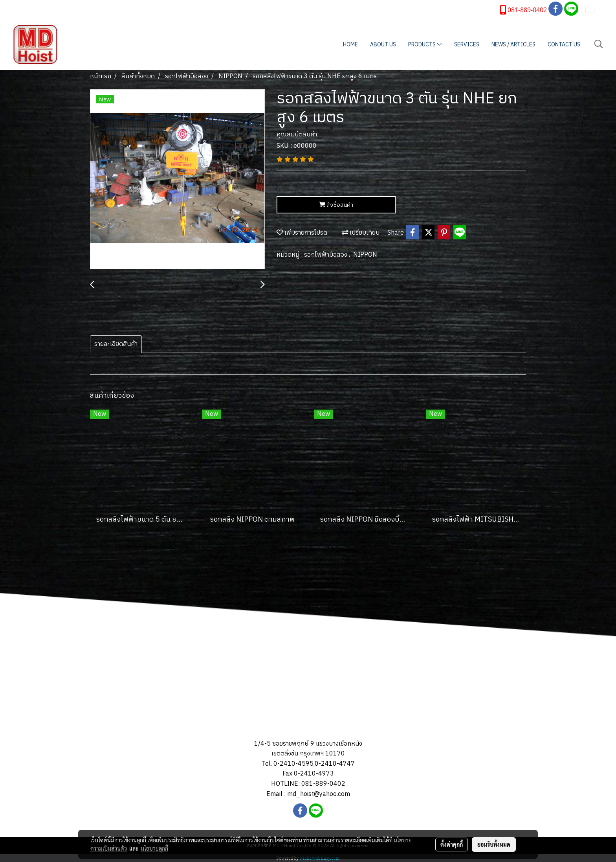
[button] (599, 44)
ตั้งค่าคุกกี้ (452, 844)
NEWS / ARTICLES (513, 45)
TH (595, 9)
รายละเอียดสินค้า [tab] (116, 344)
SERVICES (467, 45)
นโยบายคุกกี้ (154, 848)
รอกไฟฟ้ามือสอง (326, 255)
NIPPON (365, 255)
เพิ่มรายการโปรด (302, 233)
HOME (350, 45)
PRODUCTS (425, 45)
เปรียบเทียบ (361, 233)
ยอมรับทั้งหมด (494, 844)
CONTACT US (564, 45)
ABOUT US (383, 45)
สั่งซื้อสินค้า (336, 205)
